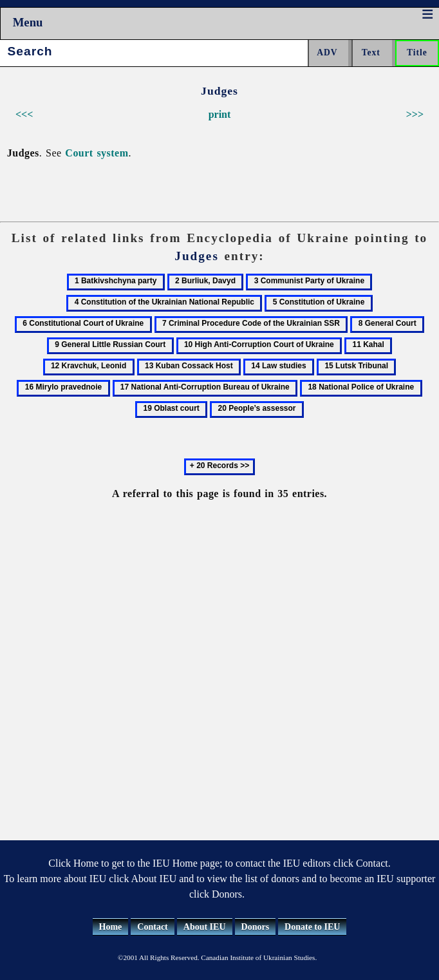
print (220, 114)
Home (111, 927)
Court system (97, 153)
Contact (152, 927)
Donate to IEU (312, 927)
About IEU (205, 927)
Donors (256, 927)
